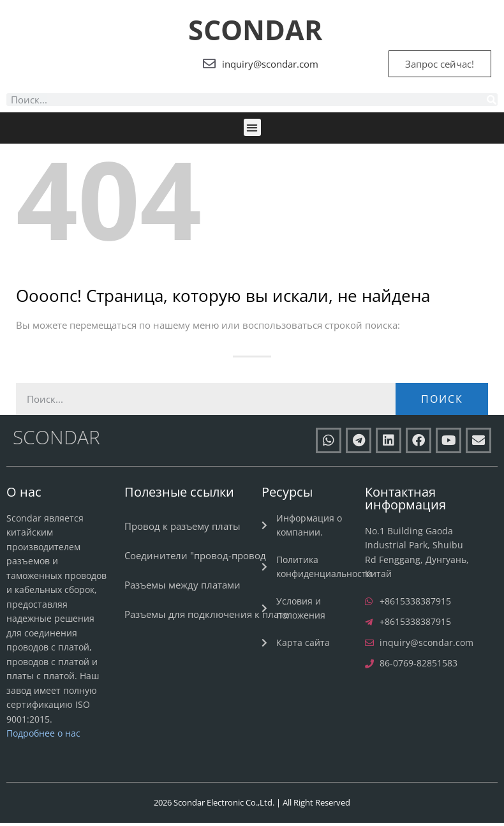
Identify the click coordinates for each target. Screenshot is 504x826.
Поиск (442, 402)
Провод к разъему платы (182, 529)
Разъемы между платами (182, 588)
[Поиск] (491, 103)
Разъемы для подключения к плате (206, 617)
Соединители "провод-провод (195, 559)
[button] (252, 131)
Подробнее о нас (43, 736)
